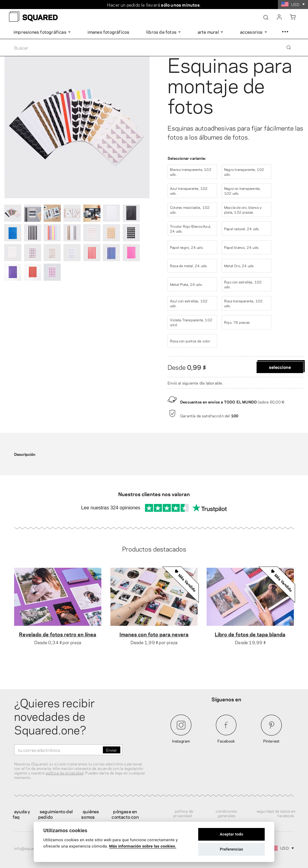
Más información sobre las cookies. (143, 846)
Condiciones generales (226, 813)
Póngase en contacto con (125, 814)
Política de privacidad (183, 813)
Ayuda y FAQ (21, 814)
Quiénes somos (90, 814)
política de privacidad (65, 773)
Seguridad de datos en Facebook (276, 813)
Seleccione (280, 367)
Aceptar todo (231, 834)
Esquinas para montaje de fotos (230, 84)
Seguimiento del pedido (55, 814)
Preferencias (231, 849)
